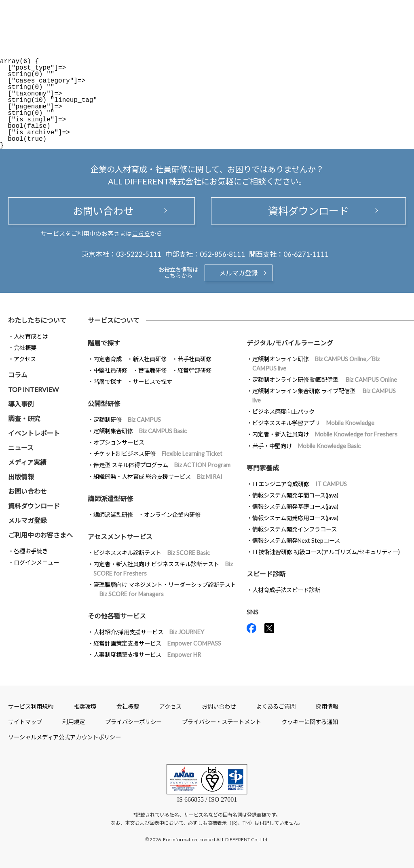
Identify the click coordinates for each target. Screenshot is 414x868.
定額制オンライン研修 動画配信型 (325, 380)
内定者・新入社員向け (325, 434)
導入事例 (21, 404)
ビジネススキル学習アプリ (313, 423)
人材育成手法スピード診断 (286, 590)
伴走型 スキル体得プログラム (162, 465)
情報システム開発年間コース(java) (295, 495)
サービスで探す (152, 382)
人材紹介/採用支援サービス (149, 632)
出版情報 (21, 477)
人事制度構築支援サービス (147, 655)
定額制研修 (127, 420)
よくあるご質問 (276, 706)
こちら (141, 233)
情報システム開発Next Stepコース (296, 541)
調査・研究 (24, 418)
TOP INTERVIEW (33, 389)
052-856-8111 (222, 254)
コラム (18, 375)
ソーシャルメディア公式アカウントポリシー (64, 737)
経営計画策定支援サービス (157, 643)
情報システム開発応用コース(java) (295, 518)
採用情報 (327, 706)
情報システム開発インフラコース (295, 529)
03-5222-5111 (139, 254)
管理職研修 (152, 370)
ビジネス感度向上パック (283, 412)
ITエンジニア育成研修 (300, 484)
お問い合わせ (101, 211)
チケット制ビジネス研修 (158, 454)
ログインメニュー (36, 562)
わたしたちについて (37, 320)
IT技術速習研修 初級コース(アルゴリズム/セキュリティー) (326, 552)
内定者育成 (108, 359)
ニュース (21, 448)
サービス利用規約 (31, 706)
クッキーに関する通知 (310, 722)
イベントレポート (34, 433)
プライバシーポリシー (133, 722)
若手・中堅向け (306, 446)
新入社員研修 (150, 359)
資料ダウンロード (308, 211)
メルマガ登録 (239, 273)
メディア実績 (27, 462)
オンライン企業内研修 (172, 515)
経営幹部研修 (194, 370)
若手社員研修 (194, 359)
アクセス (25, 359)
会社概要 (25, 348)
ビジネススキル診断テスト (152, 553)
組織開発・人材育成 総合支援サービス (158, 477)
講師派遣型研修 (113, 515)
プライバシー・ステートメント (222, 722)
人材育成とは (31, 336)
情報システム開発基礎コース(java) (295, 507)
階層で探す (108, 382)
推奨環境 (85, 706)
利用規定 (74, 722)
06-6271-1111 (306, 254)
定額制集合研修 (140, 431)
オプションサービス (119, 442)
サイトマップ (25, 722)
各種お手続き (31, 551)
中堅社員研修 (110, 370)
